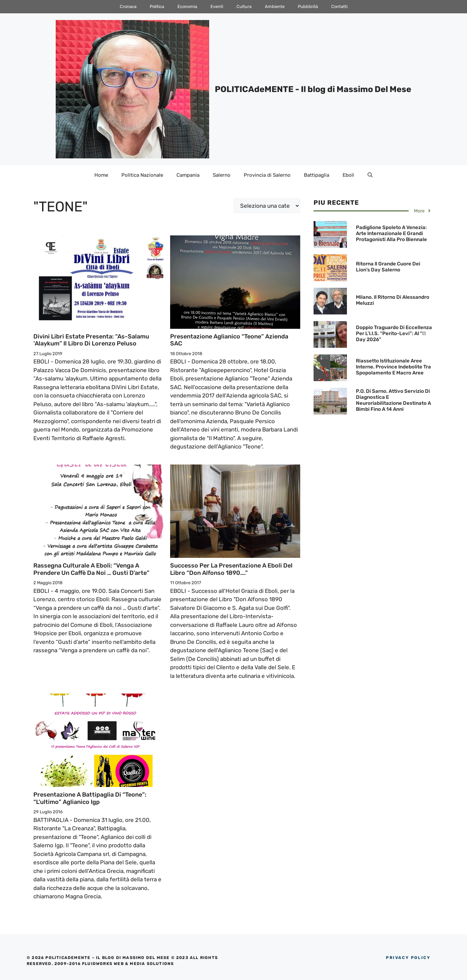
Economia (187, 7)
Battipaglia (317, 175)
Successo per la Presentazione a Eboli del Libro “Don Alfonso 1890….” (231, 569)
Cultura (244, 7)
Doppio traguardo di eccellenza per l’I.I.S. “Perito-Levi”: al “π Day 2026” (394, 333)
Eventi (217, 7)
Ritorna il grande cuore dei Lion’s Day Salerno (388, 267)
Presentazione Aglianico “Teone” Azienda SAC (229, 340)
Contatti (339, 7)
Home (101, 175)
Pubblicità (308, 7)
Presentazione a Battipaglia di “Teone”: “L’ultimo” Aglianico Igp (90, 798)
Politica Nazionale (142, 175)
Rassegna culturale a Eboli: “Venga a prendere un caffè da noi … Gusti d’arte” (91, 569)
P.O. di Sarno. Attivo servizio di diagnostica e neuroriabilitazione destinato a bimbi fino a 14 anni (393, 400)
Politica (157, 7)
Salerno (222, 175)
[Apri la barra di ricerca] (370, 175)
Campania (188, 175)
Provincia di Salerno (267, 175)
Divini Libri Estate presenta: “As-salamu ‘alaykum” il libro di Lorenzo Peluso (91, 340)
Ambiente (275, 7)
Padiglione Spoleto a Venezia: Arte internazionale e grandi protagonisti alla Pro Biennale (391, 233)
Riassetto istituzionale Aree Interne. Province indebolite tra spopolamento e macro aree (393, 367)
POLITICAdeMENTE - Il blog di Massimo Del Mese (313, 89)
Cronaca (128, 7)
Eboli (348, 175)
